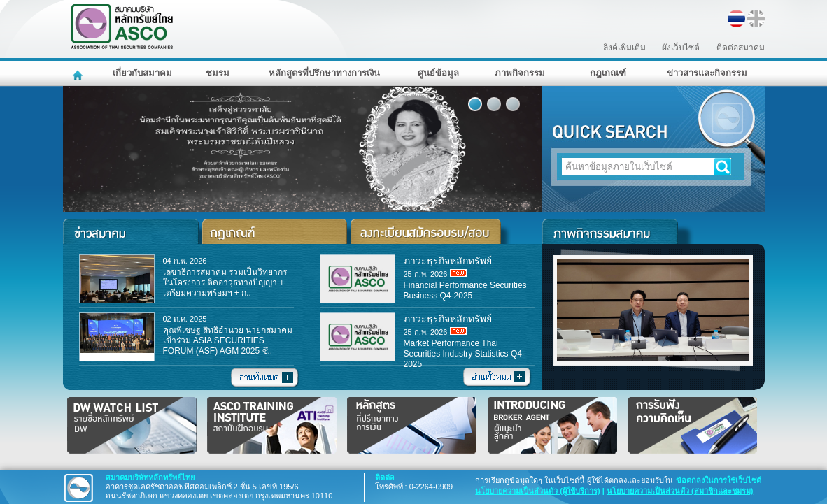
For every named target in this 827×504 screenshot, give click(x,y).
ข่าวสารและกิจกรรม (707, 73)
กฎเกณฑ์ (608, 73)
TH (736, 19)
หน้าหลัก (79, 73)
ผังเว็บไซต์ (681, 48)
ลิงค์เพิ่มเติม (624, 48)
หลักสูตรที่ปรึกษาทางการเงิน (324, 73)
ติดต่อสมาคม (741, 48)
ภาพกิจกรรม (520, 73)
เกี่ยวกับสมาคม (142, 73)
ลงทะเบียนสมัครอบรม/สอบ (431, 231)
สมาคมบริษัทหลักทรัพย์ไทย (158, 27)
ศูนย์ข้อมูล (438, 73)
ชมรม (218, 73)
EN (756, 19)
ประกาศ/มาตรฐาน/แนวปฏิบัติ (276, 231)
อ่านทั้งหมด (265, 378)
